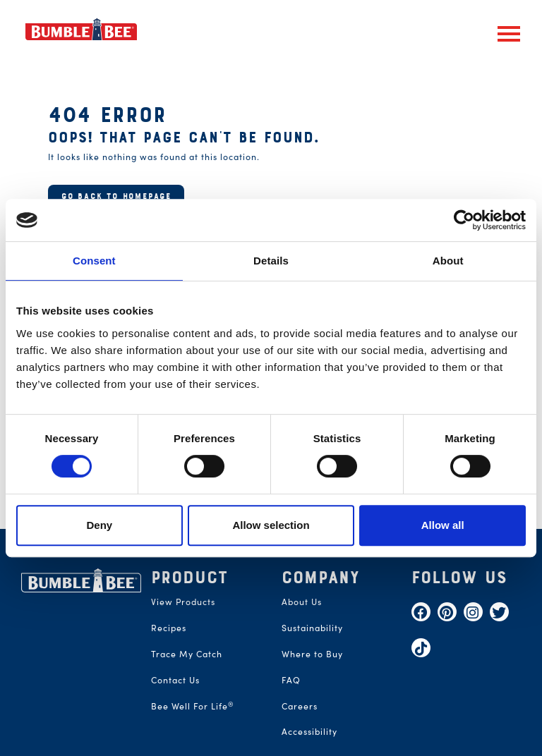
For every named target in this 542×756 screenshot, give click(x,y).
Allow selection (271, 525)
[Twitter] (499, 612)
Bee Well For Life (193, 706)
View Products (183, 601)
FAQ (291, 679)
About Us (302, 601)
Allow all (443, 525)
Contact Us (175, 679)
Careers (300, 706)
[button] (509, 34)
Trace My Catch (187, 653)
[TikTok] (421, 648)
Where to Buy (312, 653)
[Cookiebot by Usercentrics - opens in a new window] (464, 220)
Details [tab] (271, 261)
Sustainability (312, 627)
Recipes (169, 627)
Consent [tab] (94, 261)
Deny (99, 525)
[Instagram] (473, 612)
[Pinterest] (447, 612)
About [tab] (448, 261)
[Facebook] (421, 612)
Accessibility (309, 731)
